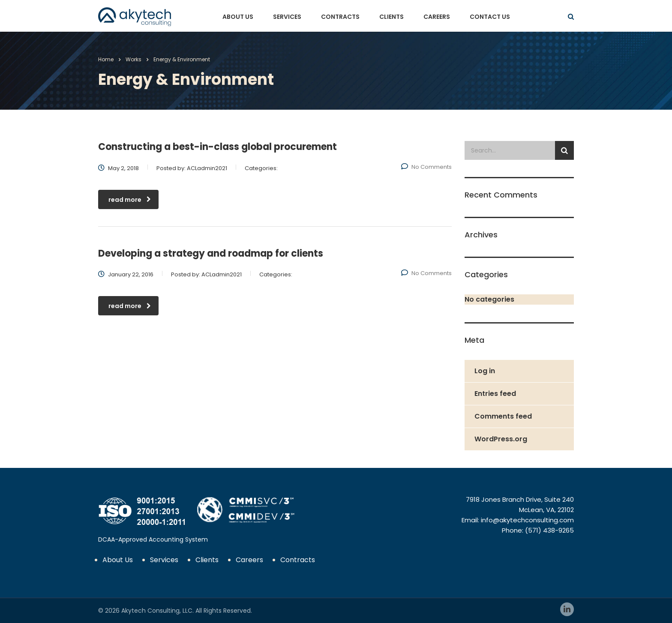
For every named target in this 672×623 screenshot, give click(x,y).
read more (130, 200)
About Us (238, 17)
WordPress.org (501, 439)
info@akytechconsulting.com (527, 520)
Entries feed (495, 394)
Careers (437, 17)
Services (287, 17)
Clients (391, 17)
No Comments (426, 167)
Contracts (340, 17)
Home (106, 59)
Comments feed (503, 416)
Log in (485, 371)
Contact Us (490, 17)
